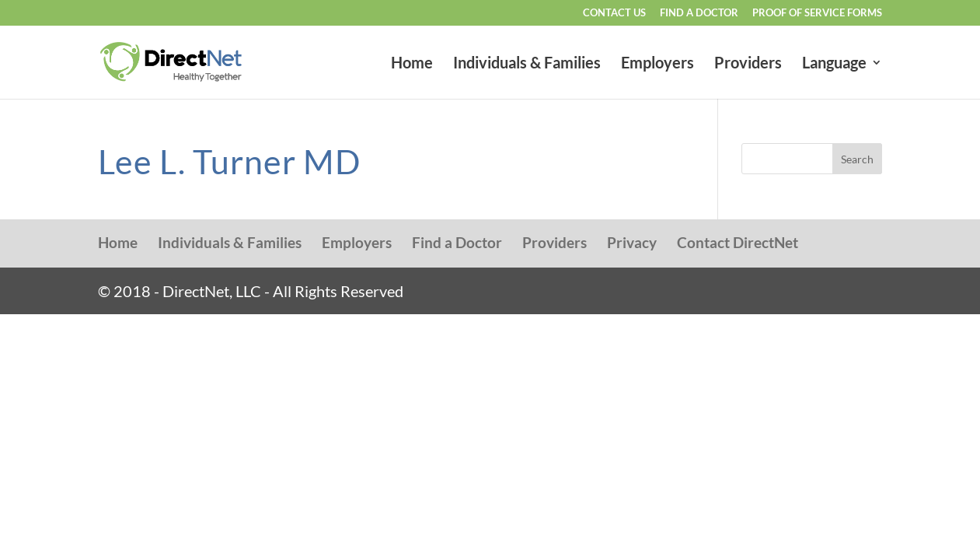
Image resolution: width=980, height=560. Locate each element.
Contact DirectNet (738, 242)
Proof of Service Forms (817, 13)
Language (834, 64)
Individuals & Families (527, 64)
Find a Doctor (699, 13)
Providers (748, 64)
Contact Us (614, 13)
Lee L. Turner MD (229, 161)
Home (412, 64)
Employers (657, 64)
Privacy (632, 242)
